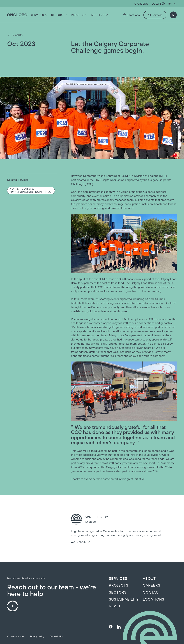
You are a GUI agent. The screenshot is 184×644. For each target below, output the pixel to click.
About (149, 578)
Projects (119, 585)
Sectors (118, 592)
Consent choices (16, 636)
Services (118, 578)
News (114, 606)
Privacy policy (37, 636)
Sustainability (124, 599)
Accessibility (56, 636)
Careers (152, 585)
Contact (152, 592)
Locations (154, 599)
